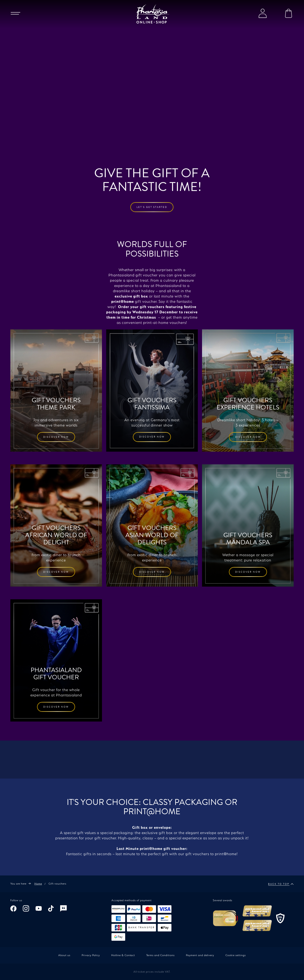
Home (38, 884)
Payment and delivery (200, 955)
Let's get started (152, 144)
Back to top (281, 884)
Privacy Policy (91, 955)
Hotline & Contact (123, 955)
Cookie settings (236, 955)
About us (64, 955)
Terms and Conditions (160, 955)
